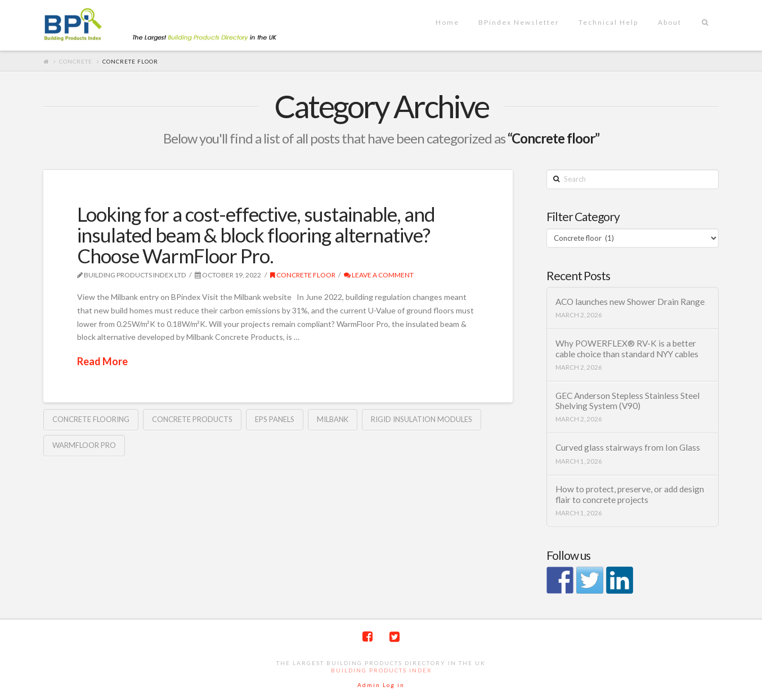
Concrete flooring (91, 419)
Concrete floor (303, 275)
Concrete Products (192, 419)
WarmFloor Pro (84, 445)
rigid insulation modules (422, 419)
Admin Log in (381, 685)
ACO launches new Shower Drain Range (630, 302)
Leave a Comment (379, 275)
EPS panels (275, 419)
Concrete (76, 61)
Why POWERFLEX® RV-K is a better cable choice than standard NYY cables (627, 349)
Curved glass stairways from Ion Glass (628, 447)
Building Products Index (381, 670)
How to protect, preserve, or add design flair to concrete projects (630, 494)
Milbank (333, 419)
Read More (102, 361)
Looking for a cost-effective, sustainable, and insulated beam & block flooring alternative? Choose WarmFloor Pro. (256, 235)
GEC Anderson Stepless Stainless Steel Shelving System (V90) (627, 401)
